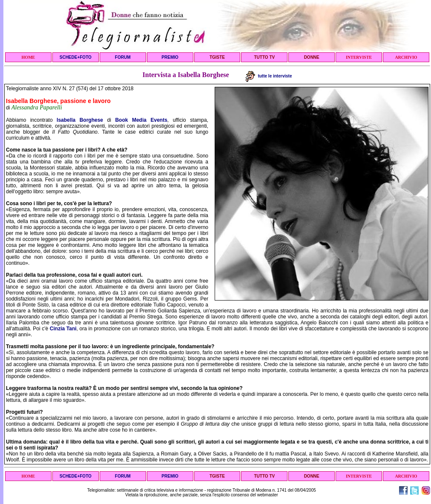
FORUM (123, 57)
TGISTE (217, 57)
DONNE (312, 57)
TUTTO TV (264, 57)
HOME (29, 57)
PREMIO (170, 57)
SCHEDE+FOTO (76, 57)
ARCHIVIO (406, 57)
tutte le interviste (269, 76)
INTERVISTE (359, 57)
